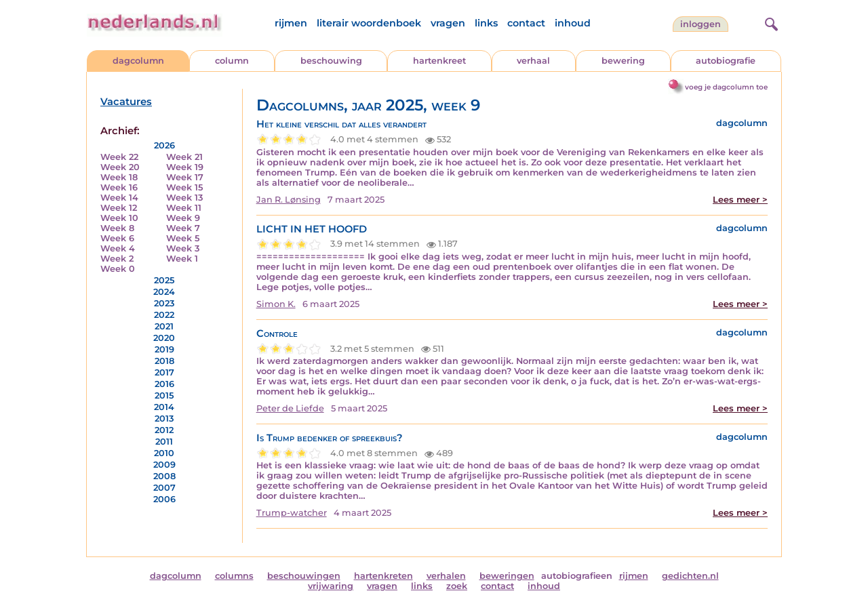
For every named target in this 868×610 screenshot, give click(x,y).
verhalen (446, 576)
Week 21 (184, 157)
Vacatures (126, 102)
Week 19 (185, 167)
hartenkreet (439, 61)
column (232, 61)
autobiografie (726, 61)
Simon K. (276, 304)
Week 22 (119, 157)
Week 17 (185, 177)
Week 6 (117, 238)
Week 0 (118, 269)
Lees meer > (740, 200)
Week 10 (119, 218)
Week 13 (184, 198)
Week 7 (183, 228)
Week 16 (119, 187)
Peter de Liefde (290, 408)
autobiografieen (577, 576)
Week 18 (119, 177)
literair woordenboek (369, 23)
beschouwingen (304, 576)
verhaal (533, 61)
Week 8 (117, 228)
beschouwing (331, 61)
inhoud (573, 23)
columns (234, 576)
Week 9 (183, 218)
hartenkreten (383, 576)
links (486, 23)
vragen (448, 23)
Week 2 (117, 259)
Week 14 (119, 198)
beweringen (507, 576)
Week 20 (120, 167)
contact (526, 23)
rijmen (291, 23)
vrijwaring (331, 586)
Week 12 (119, 208)
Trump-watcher (292, 513)
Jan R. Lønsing (289, 200)
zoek (457, 586)
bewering (623, 61)
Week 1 (182, 259)
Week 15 (184, 187)
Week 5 (183, 238)
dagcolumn (138, 61)
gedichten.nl (690, 576)
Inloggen (701, 24)
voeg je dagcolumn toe (726, 87)
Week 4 (118, 248)
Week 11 (184, 208)
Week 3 (183, 248)
